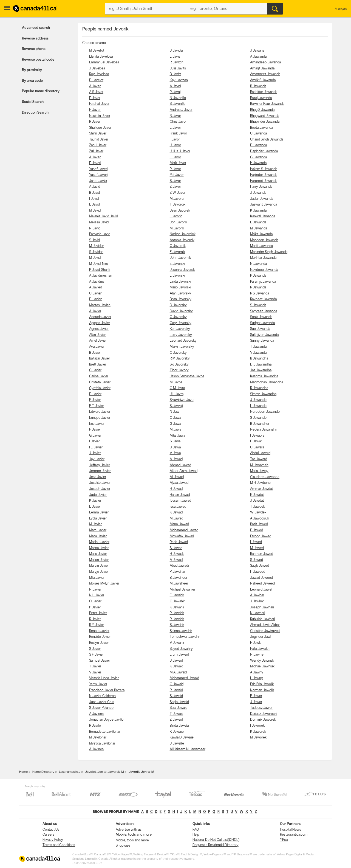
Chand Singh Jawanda (267, 140)
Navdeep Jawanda (264, 270)
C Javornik (178, 246)
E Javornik (177, 252)
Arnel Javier (98, 341)
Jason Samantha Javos (187, 376)
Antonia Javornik (182, 240)
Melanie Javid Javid (104, 216)
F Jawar (256, 441)
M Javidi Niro (99, 264)
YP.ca (284, 840)
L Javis (175, 57)
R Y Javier (97, 625)
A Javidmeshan (101, 276)
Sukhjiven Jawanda (264, 335)
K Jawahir (177, 607)
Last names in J (70, 772)
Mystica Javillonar (102, 744)
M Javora (177, 199)
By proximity (32, 70)
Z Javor (175, 187)
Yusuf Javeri (98, 175)
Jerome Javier (100, 471)
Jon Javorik (178, 222)
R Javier (95, 619)
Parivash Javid (100, 234)
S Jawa (175, 441)
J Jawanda (258, 193)
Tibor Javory (179, 370)
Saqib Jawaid (179, 702)
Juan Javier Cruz (102, 702)
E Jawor (256, 696)
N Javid (95, 228)
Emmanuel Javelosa (104, 62)
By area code (32, 81)
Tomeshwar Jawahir (185, 637)
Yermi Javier (98, 684)
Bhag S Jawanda (262, 110)
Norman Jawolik (262, 690)
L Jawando (258, 406)
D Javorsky (178, 305)
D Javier (95, 394)
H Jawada (177, 554)
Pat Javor (177, 175)
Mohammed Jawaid (184, 678)
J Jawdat (257, 501)
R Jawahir (177, 619)
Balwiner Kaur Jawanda (267, 104)
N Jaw (175, 412)
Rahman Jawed (262, 554)
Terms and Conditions (59, 845)
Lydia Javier (98, 519)
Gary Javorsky (181, 323)
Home (23, 772)
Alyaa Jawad (179, 483)
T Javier (95, 666)
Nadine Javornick (183, 234)
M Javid (95, 211)
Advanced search (36, 28)
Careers (48, 835)
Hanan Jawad (180, 495)
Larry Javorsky (181, 335)
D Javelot (96, 80)
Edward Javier (100, 412)
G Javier (95, 436)
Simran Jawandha (263, 394)
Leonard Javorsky (183, 341)
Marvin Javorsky (182, 347)
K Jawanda (258, 211)
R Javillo (95, 726)
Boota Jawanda (261, 128)
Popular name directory (41, 91)
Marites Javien (100, 305)
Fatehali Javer (99, 104)
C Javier (95, 370)
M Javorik (177, 228)
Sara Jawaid (179, 708)
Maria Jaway (259, 471)
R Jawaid (176, 690)
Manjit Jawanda (261, 246)
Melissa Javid (99, 222)
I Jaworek (257, 726)
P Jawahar (177, 572)
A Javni (175, 86)
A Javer (95, 86)
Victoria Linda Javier (104, 678)
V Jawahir (177, 643)
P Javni (175, 92)
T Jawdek (257, 507)
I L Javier (96, 447)
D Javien (96, 299)
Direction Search (35, 113)
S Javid (94, 240)
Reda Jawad (179, 542)
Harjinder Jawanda (264, 175)
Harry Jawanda (261, 187)
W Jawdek (258, 512)
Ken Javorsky (180, 329)
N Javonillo (178, 98)
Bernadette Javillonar (105, 732)
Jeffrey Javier (100, 465)
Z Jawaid (176, 720)
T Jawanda (258, 347)
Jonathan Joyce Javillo (106, 720)
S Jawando (258, 418)
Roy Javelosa (99, 74)
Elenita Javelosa (101, 57)
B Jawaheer (179, 578)
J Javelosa (97, 68)
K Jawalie (177, 732)
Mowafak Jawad (182, 536)
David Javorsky (181, 311)
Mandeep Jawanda (264, 240)
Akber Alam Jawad (184, 471)
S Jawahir (177, 625)
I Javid (94, 199)
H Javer (95, 110)
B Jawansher (260, 424)
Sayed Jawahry (181, 649)
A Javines (96, 749)
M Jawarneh (259, 465)
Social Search (33, 102)
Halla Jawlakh (260, 649)
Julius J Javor (180, 151)
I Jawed (256, 542)
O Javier (95, 601)
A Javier (95, 311)
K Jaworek (258, 732)
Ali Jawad (177, 477)
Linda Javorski (180, 282)
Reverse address (35, 39)
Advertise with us (129, 830)
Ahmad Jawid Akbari (265, 625)
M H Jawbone (260, 483)
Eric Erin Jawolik (262, 684)
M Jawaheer (179, 584)
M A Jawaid (178, 672)
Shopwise (123, 846)
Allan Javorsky (180, 293)
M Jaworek (258, 738)
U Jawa (175, 447)
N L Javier (97, 595)
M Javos (176, 382)
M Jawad (176, 519)
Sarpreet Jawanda (264, 311)
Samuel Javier (100, 661)
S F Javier (96, 655)
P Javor (175, 169)
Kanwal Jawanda (263, 216)
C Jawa (175, 418)
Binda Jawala (179, 726)
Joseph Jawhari (262, 607)
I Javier (94, 441)
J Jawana (257, 51)
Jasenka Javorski (182, 270)
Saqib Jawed (260, 566)
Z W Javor (178, 193)
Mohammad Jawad (184, 530)
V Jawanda (258, 353)
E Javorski (177, 264)
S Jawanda (258, 305)
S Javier (95, 649)
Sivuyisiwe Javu (182, 400)
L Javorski (177, 276)
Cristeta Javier (100, 382)
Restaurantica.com (294, 835)
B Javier (95, 353)
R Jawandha (259, 388)
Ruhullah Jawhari (262, 619)
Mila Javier (97, 578)
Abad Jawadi (179, 566)
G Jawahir (177, 601)
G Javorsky (178, 317)
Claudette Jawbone (265, 477)
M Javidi (95, 258)
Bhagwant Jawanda (265, 116)
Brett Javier (98, 365)
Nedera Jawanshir (264, 430)
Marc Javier (98, 530)
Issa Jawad (178, 507)
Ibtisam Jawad (180, 501)
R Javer (95, 122)
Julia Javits (178, 68)
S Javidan (96, 252)
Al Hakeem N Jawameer (188, 749)
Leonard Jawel (261, 590)
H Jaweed (258, 572)
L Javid (94, 205)
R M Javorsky (180, 359)
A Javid (95, 187)
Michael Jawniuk (262, 666)
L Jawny (257, 678)
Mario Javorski (180, 287)
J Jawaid (176, 661)
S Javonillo (178, 104)
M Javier (95, 524)
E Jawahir (177, 595)
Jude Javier (98, 495)
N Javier (95, 590)
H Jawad (176, 489)
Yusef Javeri (98, 169)
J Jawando (258, 400)
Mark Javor (178, 163)
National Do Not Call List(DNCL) (216, 840)
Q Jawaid (177, 684)
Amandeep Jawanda (265, 62)
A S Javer (96, 92)
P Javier (95, 607)
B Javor (175, 116)
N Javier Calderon (102, 696)
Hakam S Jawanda (264, 169)
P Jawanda (258, 276)
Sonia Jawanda (261, 317)
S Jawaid (176, 696)
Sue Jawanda (260, 329)
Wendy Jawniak (262, 661)
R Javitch (177, 62)
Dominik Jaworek (263, 720)
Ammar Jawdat (261, 489)
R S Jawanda (260, 293)
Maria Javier (98, 536)
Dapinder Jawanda (264, 151)
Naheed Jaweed (262, 584)
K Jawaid (176, 666)
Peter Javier (98, 613)
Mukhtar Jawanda (263, 258)
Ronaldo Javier (100, 637)
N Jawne (257, 655)
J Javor (175, 145)
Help (196, 835)
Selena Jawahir (181, 631)
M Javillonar (98, 738)
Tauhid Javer (99, 140)
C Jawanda (258, 134)
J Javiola (176, 51)
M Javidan (97, 246)
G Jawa (175, 424)
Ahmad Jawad (180, 465)
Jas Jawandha (261, 370)
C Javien (96, 293)
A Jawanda (258, 57)
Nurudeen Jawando (265, 412)
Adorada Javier (100, 317)
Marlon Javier (99, 560)
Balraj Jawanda (261, 98)
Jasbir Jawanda (262, 199)
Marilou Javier (99, 542)
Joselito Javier (100, 483)
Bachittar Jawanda (264, 92)
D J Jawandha (261, 365)
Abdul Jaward (260, 453)
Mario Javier (98, 554)
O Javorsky (178, 353)
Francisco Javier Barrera (107, 690)
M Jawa (175, 430)
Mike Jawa (177, 436)
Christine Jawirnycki (265, 631)
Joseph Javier (100, 489)
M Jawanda (259, 228)
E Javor (175, 128)
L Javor (175, 157)
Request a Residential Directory (216, 845)
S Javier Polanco (101, 708)
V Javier (95, 672)
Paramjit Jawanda (263, 282)
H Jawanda (258, 163)
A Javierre (97, 714)
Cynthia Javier (100, 388)
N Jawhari (257, 613)
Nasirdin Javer (100, 116)
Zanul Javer (98, 145)
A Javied (96, 287)
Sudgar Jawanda (262, 323)
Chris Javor (178, 122)
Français (341, 9)
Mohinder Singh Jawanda (269, 252)
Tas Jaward (259, 459)
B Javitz (175, 74)
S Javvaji (176, 406)
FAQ (196, 830)
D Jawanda (258, 145)
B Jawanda (258, 86)
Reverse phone (34, 49)
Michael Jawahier (182, 590)
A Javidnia (97, 282)
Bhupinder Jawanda (265, 122)
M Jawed (257, 548)
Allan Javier (97, 335)
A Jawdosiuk (260, 519)
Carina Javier (99, 376)
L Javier (95, 507)
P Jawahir (177, 613)
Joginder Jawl (261, 637)
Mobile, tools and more (132, 840)
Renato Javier (99, 631)
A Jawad (176, 459)
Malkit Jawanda (261, 234)
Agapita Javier (100, 323)
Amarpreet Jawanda (265, 74)
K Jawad (176, 512)
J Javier (95, 453)
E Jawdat (257, 495)
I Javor (175, 140)
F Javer (95, 98)
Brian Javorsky (181, 299)
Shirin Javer (98, 134)
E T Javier (97, 406)
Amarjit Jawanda (262, 68)
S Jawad (176, 548)
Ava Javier (97, 347)
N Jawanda (258, 264)
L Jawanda (258, 222)
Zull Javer (96, 151)
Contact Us (51, 830)
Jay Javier (97, 459)
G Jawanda (258, 157)
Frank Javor (178, 134)
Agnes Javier (99, 329)
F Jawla (256, 643)
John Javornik (180, 258)
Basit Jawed (259, 524)
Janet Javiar (98, 181)
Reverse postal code (38, 60)
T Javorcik (178, 205)
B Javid (94, 193)
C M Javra (177, 388)
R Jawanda (258, 287)
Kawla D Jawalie (182, 738)
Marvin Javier (99, 566)
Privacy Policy (53, 840)
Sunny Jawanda (262, 341)
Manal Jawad (179, 524)
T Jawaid (176, 714)
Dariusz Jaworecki (264, 714)
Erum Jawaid (179, 655)
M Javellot (97, 51)
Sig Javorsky (179, 365)
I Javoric (176, 216)
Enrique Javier (100, 418)
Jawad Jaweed (261, 578)
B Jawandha (259, 359)
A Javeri (95, 157)
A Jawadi (176, 560)
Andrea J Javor (181, 110)
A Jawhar (257, 595)
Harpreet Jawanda (264, 181)
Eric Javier (97, 424)
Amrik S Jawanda (263, 80)
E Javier (95, 400)
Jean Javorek (180, 211)
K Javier (95, 501)
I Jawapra (257, 436)
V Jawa (175, 453)
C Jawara (257, 447)
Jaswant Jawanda (264, 205)
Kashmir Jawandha (264, 376)
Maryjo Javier (99, 572)
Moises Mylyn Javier (104, 584)
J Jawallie (177, 744)
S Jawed (257, 560)
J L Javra (177, 394)
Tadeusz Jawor (261, 708)
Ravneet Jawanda (263, 299)
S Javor (175, 181)
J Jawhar (257, 601)
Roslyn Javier (99, 643)
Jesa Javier (98, 477)
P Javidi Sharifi (100, 270)
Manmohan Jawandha (267, 382)
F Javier (95, 430)
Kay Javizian (179, 80)
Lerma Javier (99, 512)
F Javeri (95, 163)
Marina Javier (99, 548)
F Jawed (257, 530)
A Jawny (257, 672)
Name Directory (43, 772)
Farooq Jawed (261, 536)
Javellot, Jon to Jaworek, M (104, 772)
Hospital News (291, 830)
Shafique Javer (100, 128)
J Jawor (256, 702)
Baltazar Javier (100, 359)
